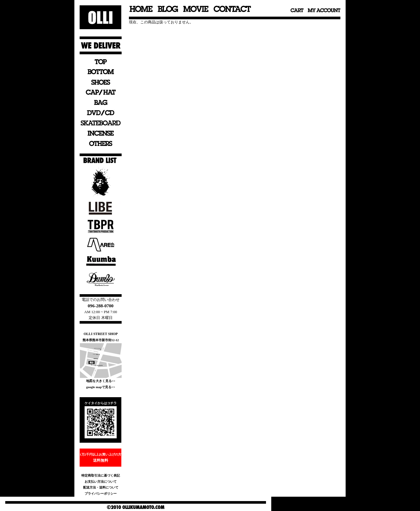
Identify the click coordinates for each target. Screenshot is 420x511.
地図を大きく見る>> (101, 381)
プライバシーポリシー (101, 493)
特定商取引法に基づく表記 (101, 475)
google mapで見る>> (100, 387)
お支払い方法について (101, 482)
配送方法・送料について (101, 487)
